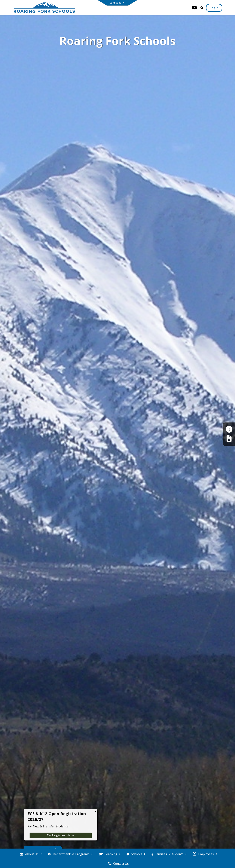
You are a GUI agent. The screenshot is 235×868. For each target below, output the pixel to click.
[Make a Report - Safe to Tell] (229, 429)
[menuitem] (31, 854)
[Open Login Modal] (214, 8)
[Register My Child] (229, 439)
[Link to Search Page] (201, 8)
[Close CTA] (96, 811)
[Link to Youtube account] (194, 8)
